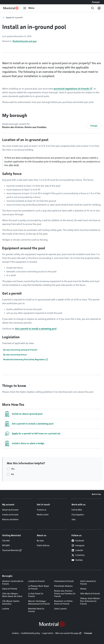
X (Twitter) (78, 555)
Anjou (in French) (10, 589)
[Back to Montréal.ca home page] (11, 8)
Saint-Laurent (60, 609)
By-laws (40, 541)
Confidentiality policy (31, 633)
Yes (13, 469)
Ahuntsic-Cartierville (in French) (13, 583)
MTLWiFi (6, 545)
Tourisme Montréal (10, 550)
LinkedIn (77, 550)
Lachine (6, 609)
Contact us (42, 510)
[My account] (99, 8)
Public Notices (43, 545)
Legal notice (48, 633)
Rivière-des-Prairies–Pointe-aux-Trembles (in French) (65, 594)
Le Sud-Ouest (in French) (36, 595)
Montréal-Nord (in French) (36, 610)
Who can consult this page (67, 633)
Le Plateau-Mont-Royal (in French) (39, 587)
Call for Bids (77, 510)
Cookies (15, 633)
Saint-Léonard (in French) (88, 583)
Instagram (78, 545)
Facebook (78, 541)
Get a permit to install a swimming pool (36, 329)
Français (96, 2)
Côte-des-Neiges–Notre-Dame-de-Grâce (12, 595)
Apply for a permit (14, 18)
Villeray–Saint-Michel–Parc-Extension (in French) (90, 601)
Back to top (96, 494)
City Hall (6, 541)
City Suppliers (78, 515)
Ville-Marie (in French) (90, 594)
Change (94, 126)
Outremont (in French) (64, 581)
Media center (43, 515)
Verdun (83, 589)
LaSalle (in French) (36, 581)
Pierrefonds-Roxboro (63, 586)
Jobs (74, 519)
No (13, 474)
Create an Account (10, 515)
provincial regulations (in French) (71, 89)
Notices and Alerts (10, 519)
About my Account (10, 510)
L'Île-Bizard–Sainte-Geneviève (11, 602)
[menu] (29, 8)
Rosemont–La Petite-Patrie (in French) (64, 602)
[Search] (93, 8)
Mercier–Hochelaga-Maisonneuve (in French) (39, 602)
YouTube (77, 560)
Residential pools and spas (25, 41)
